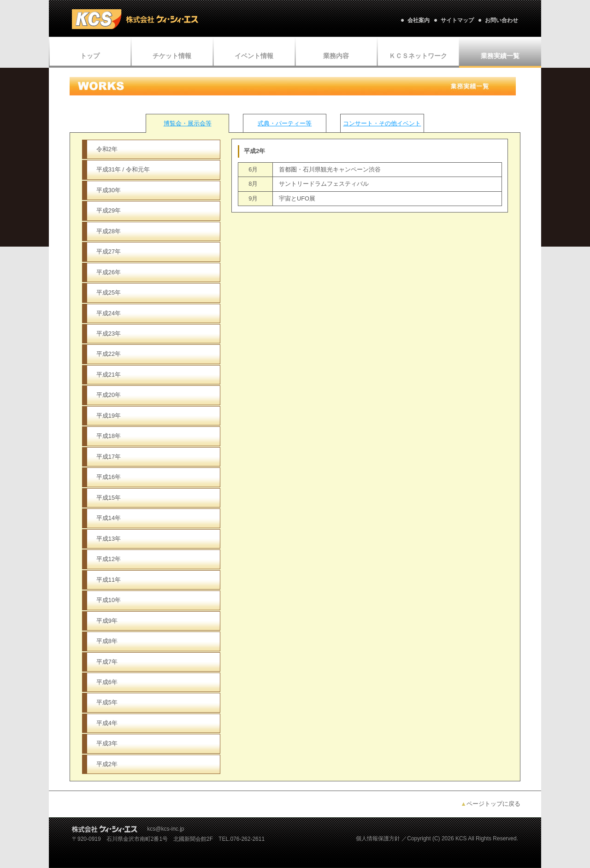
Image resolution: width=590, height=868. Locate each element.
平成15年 (109, 498)
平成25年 (109, 292)
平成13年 (109, 539)
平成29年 (109, 210)
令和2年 (107, 149)
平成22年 (109, 354)
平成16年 (109, 477)
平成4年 (107, 723)
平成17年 (109, 457)
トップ (90, 56)
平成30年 (109, 190)
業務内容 (336, 56)
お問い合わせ (501, 20)
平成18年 (109, 436)
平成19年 (109, 416)
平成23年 (109, 334)
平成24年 (109, 313)
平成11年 (109, 580)
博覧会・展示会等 (188, 123)
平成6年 (107, 682)
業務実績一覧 (500, 56)
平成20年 (109, 395)
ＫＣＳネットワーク (418, 56)
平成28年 (109, 231)
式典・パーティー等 (285, 123)
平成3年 (107, 743)
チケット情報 (172, 56)
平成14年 (109, 518)
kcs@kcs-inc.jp (165, 829)
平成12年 (109, 559)
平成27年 (109, 251)
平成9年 (107, 621)
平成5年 (107, 702)
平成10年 (109, 600)
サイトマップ (457, 20)
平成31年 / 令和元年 (123, 169)
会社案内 (419, 20)
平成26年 (109, 272)
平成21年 (109, 375)
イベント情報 (254, 56)
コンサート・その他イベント (382, 123)
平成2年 (107, 764)
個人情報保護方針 (378, 838)
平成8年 (107, 641)
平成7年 (107, 662)
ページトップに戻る (490, 804)
